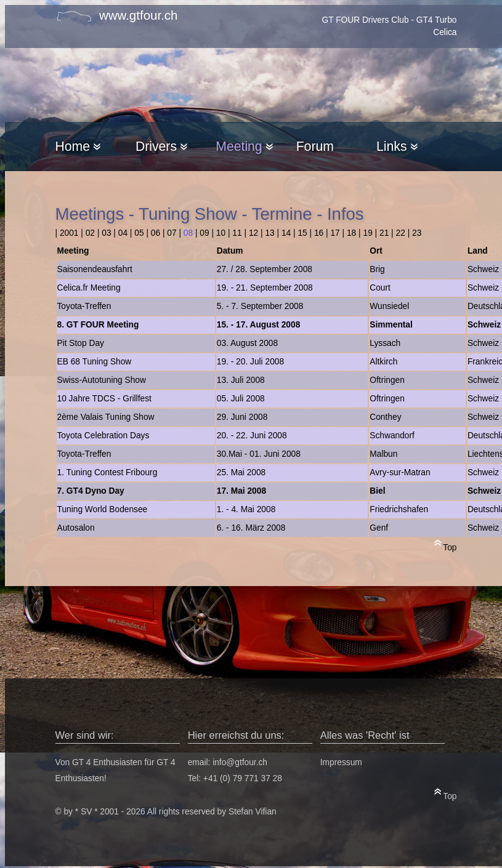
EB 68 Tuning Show (95, 362)
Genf (379, 528)
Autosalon (76, 528)
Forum (315, 146)
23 (417, 233)
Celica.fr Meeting (89, 288)
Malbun (383, 454)
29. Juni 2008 (242, 417)
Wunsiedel (389, 306)
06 (156, 233)
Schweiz (483, 269)
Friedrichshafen (399, 509)
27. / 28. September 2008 (265, 269)
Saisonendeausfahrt (95, 269)
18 (351, 233)
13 (269, 233)
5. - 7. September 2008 (260, 306)
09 (204, 233)
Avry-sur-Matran (400, 472)
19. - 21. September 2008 (265, 288)
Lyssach (385, 343)
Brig (377, 269)
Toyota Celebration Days (103, 436)
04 (123, 233)
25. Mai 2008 (241, 472)
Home (78, 146)
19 (367, 233)
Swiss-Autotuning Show (102, 380)
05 (139, 233)
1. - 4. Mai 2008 (246, 509)
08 (188, 233)
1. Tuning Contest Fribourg (107, 472)
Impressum (341, 762)
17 (335, 233)
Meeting (244, 146)
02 (90, 233)
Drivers (161, 146)
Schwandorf (392, 436)
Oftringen (387, 380)
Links (397, 146)
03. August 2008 (247, 343)
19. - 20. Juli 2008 (250, 362)
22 (401, 233)
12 (253, 233)
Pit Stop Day (81, 343)
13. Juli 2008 (241, 380)
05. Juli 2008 (241, 399)
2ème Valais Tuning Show (106, 417)
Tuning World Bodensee (103, 509)
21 (384, 233)
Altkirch (383, 362)
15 (302, 233)
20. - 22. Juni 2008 (252, 436)
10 (221, 233)
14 (286, 233)
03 (106, 233)
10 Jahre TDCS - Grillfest (104, 399)
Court (380, 288)
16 (319, 233)
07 (172, 233)
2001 (69, 233)
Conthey (385, 417)
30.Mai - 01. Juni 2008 (259, 454)
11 (237, 233)
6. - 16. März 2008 (251, 528)
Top (446, 545)
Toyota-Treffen (84, 306)
